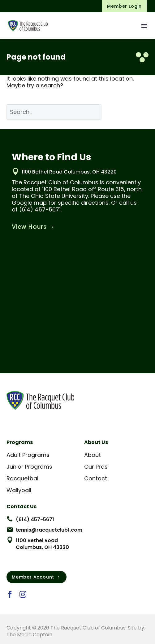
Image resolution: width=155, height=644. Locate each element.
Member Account (37, 577)
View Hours (33, 227)
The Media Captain (29, 635)
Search (130, 112)
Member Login (124, 6)
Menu (144, 26)
